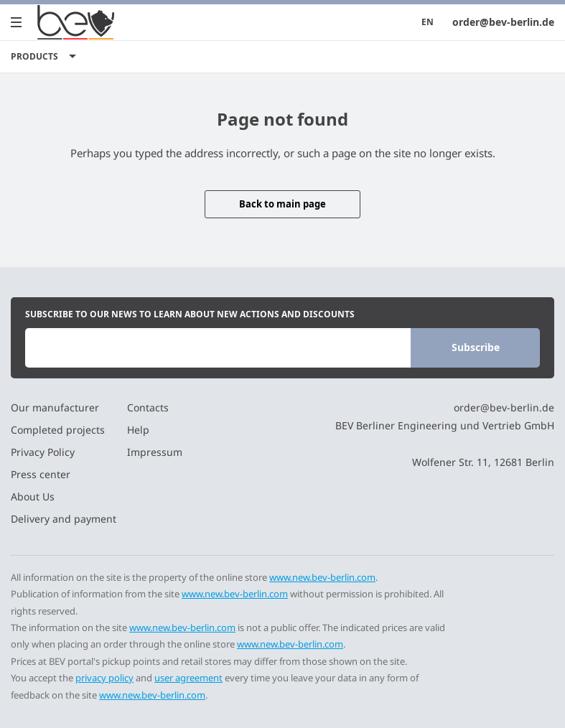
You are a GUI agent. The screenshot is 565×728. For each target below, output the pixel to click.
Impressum (155, 452)
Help (138, 430)
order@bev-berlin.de (503, 22)
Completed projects (58, 430)
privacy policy (104, 678)
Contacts (148, 407)
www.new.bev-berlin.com (322, 577)
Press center (41, 474)
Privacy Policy (43, 452)
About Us (33, 496)
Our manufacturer (55, 407)
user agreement (188, 678)
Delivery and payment (64, 519)
